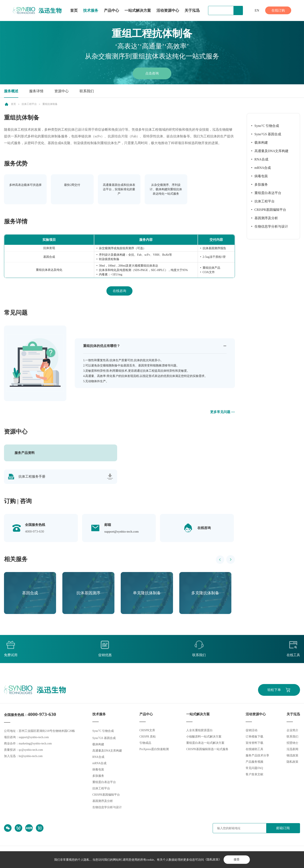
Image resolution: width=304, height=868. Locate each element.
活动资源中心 (168, 10)
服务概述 (12, 91)
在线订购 (278, 10)
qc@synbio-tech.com (31, 751)
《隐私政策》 (212, 860)
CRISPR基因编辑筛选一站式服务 (207, 750)
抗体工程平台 (29, 104)
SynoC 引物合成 (267, 126)
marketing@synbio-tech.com (36, 744)
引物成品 (145, 744)
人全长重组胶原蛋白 (199, 731)
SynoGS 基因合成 (268, 134)
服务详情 (38, 91)
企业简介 (292, 731)
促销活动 (252, 731)
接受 (237, 860)
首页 (74, 10)
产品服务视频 (255, 763)
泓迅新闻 (292, 750)
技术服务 (91, 10)
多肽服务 (261, 184)
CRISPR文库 (147, 731)
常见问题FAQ (255, 769)
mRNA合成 (263, 168)
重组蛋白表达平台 (268, 193)
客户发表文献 (255, 775)
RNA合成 (261, 159)
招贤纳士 (292, 744)
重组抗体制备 (50, 104)
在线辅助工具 (255, 750)
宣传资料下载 (255, 744)
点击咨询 (152, 73)
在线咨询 (119, 291)
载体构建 (261, 143)
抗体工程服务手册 (32, 477)
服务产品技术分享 (258, 756)
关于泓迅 (192, 10)
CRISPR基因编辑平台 (270, 210)
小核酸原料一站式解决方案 (204, 737)
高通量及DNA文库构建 (272, 151)
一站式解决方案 (138, 10)
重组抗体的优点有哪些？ (102, 346)
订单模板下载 (255, 737)
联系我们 (90, 91)
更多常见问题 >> (223, 412)
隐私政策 (292, 763)
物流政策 (292, 756)
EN (257, 10)
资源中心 (64, 91)
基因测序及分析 (266, 218)
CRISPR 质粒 (148, 737)
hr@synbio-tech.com (31, 757)
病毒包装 (261, 176)
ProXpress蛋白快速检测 (154, 750)
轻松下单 (274, 690)
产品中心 (111, 11)
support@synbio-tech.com (122, 532)
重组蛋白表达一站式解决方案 (205, 744)
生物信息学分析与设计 (271, 226)
